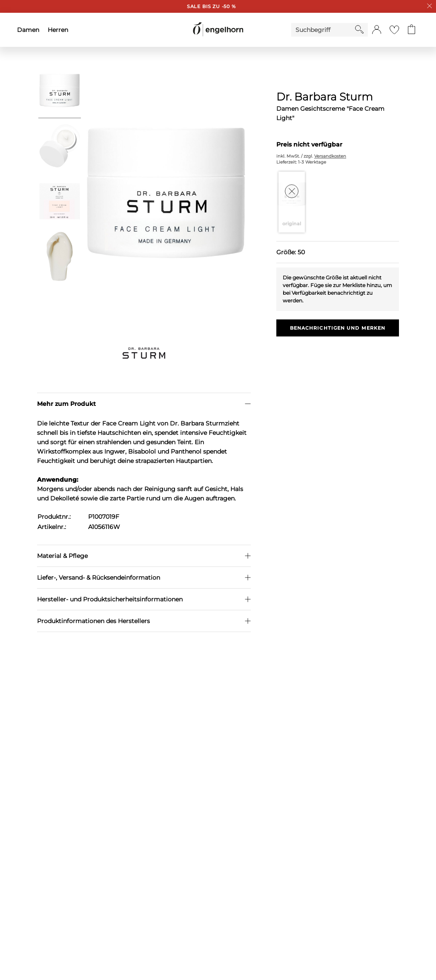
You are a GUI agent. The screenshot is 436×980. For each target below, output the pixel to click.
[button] (377, 30)
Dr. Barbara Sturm (325, 97)
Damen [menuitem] (28, 30)
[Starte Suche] (359, 29)
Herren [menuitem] (58, 30)
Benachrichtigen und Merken (338, 328)
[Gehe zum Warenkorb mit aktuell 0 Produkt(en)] (412, 30)
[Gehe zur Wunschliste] (394, 30)
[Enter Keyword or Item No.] (323, 30)
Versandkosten (330, 156)
